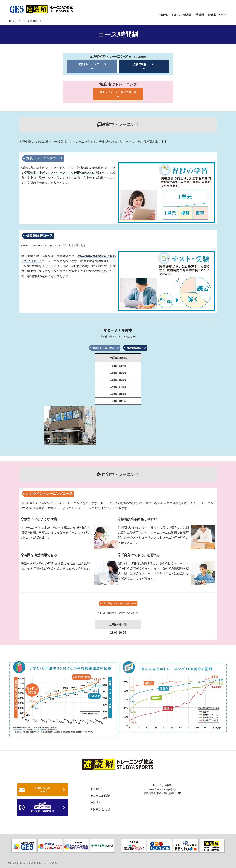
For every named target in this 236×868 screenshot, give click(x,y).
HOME (163, 15)
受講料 (199, 15)
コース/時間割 (181, 15)
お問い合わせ (217, 15)
